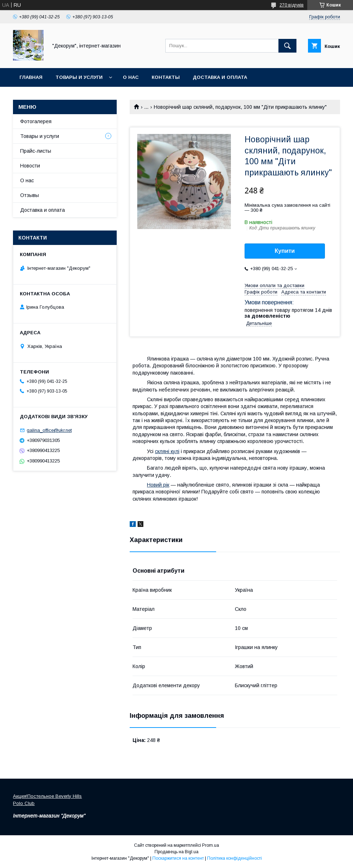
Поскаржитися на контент (178, 858)
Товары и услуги (79, 77)
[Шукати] (287, 46)
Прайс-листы (36, 151)
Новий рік (158, 485)
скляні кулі (167, 451)
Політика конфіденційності (234, 858)
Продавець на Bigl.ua (176, 852)
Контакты (166, 77)
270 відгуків (292, 5)
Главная (31, 77)
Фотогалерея (36, 121)
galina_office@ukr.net (49, 430)
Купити (285, 251)
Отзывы (30, 195)
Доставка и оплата (220, 77)
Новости (30, 166)
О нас (131, 77)
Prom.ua (211, 845)
